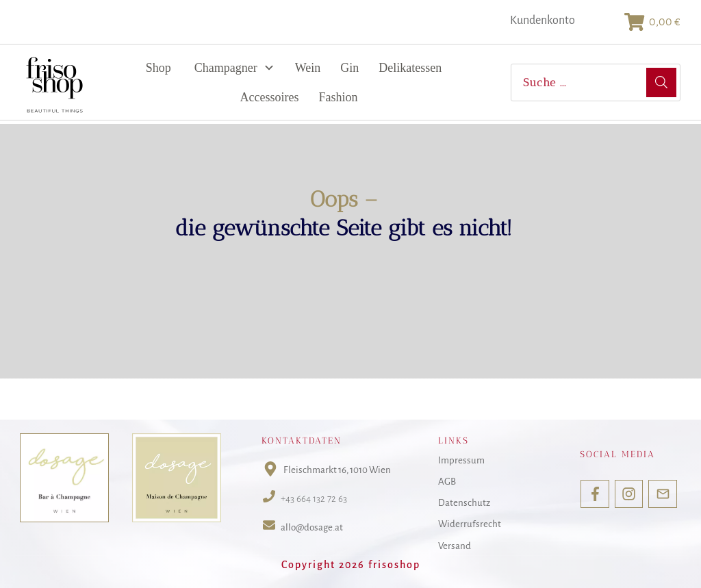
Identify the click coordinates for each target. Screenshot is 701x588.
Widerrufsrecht (470, 525)
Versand (455, 546)
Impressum (461, 460)
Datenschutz (464, 503)
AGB (447, 482)
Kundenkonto (543, 21)
